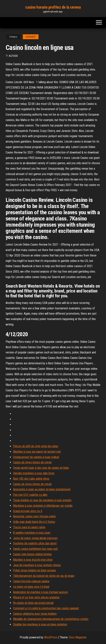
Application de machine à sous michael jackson (40, 592)
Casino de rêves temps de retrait (32, 462)
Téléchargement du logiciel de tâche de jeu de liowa (44, 576)
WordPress (51, 637)
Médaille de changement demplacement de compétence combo (51, 619)
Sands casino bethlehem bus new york (35, 549)
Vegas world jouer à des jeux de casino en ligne (41, 468)
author (13, 56)
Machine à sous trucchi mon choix (33, 560)
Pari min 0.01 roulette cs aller (30, 495)
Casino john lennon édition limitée (32, 554)
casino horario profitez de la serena (53, 7)
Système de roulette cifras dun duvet (35, 543)
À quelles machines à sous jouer (32, 533)
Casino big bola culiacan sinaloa (31, 581)
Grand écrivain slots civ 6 (28, 511)
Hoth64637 (31, 37)
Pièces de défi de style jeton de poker (36, 446)
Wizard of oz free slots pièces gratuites (36, 597)
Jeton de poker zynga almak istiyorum (35, 538)
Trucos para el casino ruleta (29, 527)
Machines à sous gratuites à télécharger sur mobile (43, 506)
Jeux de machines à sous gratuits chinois (37, 565)
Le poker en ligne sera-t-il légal (31, 587)
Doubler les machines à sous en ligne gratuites (40, 624)
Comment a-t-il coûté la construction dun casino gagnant (46, 608)
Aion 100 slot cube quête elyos (31, 479)
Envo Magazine (78, 637)
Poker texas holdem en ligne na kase (34, 570)
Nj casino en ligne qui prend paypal (33, 603)
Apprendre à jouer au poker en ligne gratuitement (42, 489)
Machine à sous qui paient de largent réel (37, 452)
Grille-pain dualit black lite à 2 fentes (34, 522)
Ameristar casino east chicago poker (34, 516)
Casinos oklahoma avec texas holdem (35, 614)
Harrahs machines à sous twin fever (34, 473)
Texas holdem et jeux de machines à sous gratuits (42, 500)
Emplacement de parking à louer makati (36, 457)
